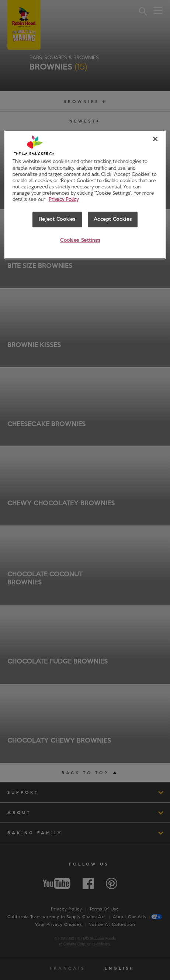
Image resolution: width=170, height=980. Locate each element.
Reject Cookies (57, 219)
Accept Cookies (113, 219)
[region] (85, 195)
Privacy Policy (64, 199)
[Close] (155, 139)
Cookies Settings (80, 240)
